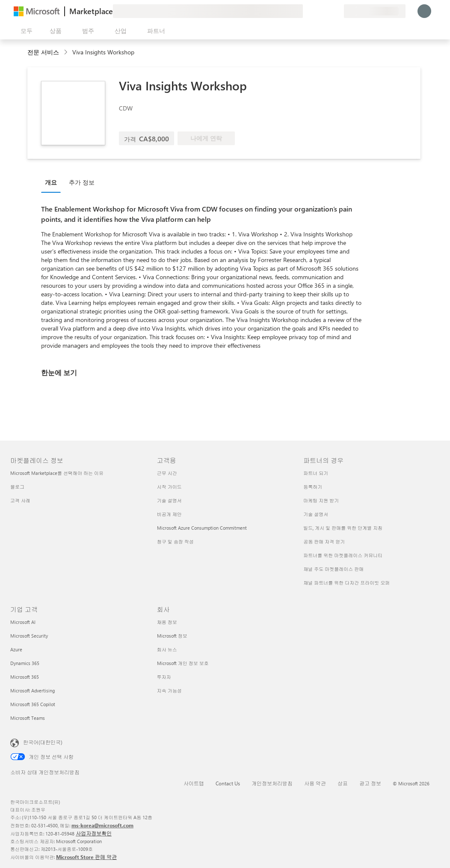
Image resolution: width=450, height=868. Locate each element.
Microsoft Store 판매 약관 (86, 857)
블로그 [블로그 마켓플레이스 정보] (17, 487)
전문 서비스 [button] (43, 52)
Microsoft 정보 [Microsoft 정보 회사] (172, 636)
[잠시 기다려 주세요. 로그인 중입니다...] (424, 11)
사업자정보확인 (94, 833)
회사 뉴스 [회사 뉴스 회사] (167, 649)
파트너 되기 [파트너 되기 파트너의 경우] (316, 473)
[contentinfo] (67, 52)
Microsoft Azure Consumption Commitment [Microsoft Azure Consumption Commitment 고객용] (202, 528)
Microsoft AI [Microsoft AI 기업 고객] (23, 622)
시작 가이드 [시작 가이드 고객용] (169, 487)
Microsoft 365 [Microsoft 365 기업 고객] (25, 677)
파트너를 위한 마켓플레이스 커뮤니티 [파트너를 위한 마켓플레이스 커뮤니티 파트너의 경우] (343, 555)
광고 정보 (370, 783)
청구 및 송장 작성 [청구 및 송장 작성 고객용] (175, 541)
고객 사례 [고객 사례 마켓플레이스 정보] (20, 500)
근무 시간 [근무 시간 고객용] (167, 473)
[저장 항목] (327, 11)
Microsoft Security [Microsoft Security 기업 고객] (29, 636)
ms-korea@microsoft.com (102, 825)
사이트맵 (194, 783)
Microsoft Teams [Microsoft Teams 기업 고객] (28, 718)
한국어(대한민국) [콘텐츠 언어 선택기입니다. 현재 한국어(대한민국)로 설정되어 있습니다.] (43, 742)
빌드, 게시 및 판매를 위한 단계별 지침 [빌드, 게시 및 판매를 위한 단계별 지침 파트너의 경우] (343, 528)
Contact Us (228, 783)
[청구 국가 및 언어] (375, 11)
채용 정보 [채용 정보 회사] (167, 622)
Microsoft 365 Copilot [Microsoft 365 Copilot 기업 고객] (33, 704)
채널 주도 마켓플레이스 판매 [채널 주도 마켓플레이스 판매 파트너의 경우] (333, 569)
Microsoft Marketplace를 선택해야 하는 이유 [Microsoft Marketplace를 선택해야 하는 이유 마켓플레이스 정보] (57, 473)
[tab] (53, 182)
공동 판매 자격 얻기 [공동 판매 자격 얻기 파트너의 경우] (324, 541)
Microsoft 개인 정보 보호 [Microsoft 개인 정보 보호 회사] (183, 663)
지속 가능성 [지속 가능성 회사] (169, 691)
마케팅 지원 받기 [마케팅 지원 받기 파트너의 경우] (321, 500)
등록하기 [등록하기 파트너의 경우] (313, 487)
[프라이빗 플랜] (337, 11)
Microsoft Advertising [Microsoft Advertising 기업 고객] (33, 691)
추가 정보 (82, 182)
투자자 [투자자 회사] (164, 677)
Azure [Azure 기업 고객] (16, 649)
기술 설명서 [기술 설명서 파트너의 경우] (316, 514)
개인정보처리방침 (272, 783)
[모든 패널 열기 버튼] (25, 31)
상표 (343, 783)
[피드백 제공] (306, 11)
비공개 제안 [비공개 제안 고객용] (169, 514)
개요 (51, 182)
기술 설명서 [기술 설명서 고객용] (169, 500)
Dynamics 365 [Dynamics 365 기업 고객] (25, 663)
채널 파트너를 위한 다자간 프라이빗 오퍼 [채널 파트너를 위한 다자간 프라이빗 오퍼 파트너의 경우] (346, 583)
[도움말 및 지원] (317, 11)
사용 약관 (315, 783)
